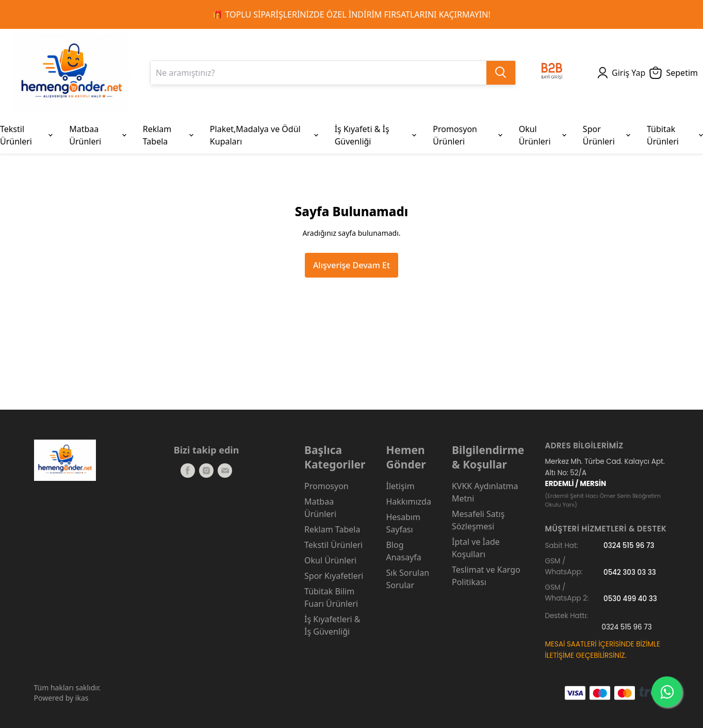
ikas (82, 698)
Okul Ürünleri (330, 560)
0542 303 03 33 (630, 572)
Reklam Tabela (332, 529)
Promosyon (326, 486)
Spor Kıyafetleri (334, 576)
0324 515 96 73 (629, 546)
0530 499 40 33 (630, 598)
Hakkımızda (408, 501)
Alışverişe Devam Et (351, 265)
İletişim (400, 486)
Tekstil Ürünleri (333, 545)
